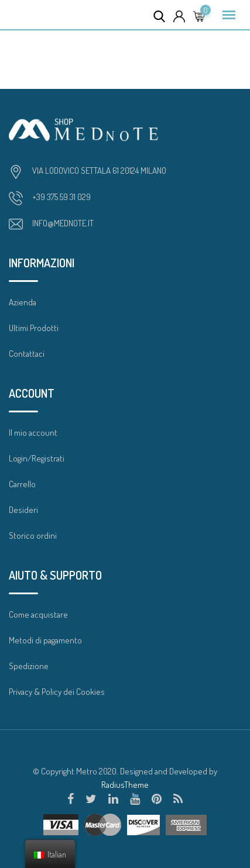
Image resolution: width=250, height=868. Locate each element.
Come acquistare (38, 614)
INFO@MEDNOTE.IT (63, 223)
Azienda (23, 302)
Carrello (22, 484)
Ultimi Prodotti (34, 328)
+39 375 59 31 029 (61, 197)
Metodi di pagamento (45, 640)
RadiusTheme (125, 785)
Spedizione (29, 666)
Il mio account (33, 433)
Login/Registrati (37, 458)
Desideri (23, 510)
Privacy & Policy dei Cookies (57, 692)
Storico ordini (33, 535)
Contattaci (27, 354)
